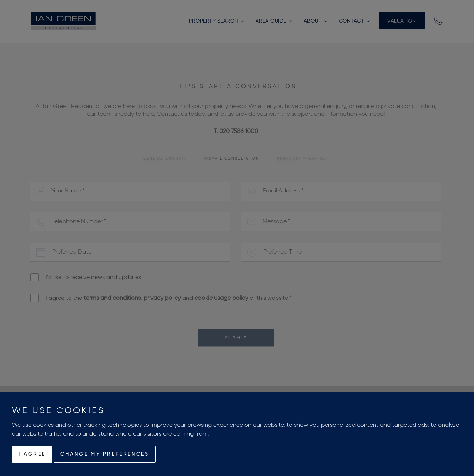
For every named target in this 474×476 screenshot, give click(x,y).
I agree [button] (32, 454)
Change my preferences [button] (105, 454)
